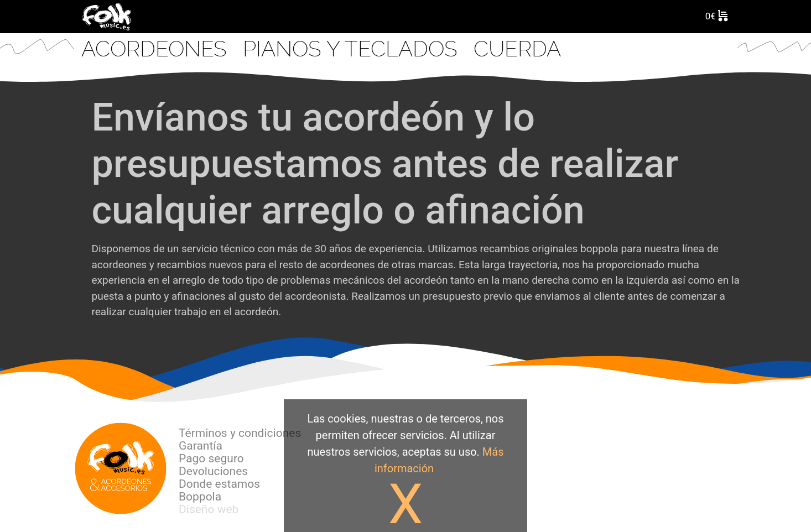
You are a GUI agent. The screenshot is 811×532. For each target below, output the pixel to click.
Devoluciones (213, 471)
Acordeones (157, 49)
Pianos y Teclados (353, 49)
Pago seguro (211, 458)
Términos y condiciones (240, 433)
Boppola (200, 497)
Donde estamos (219, 484)
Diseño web (209, 509)
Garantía (201, 446)
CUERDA (517, 49)
